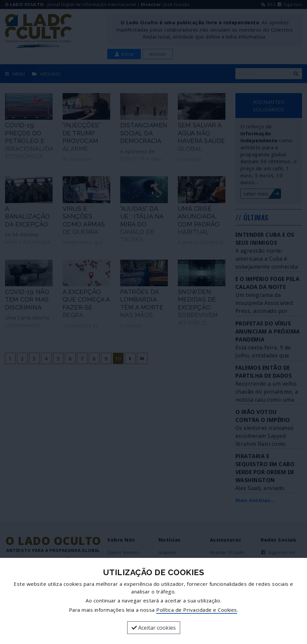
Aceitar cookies (154, 628)
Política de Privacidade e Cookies (197, 610)
